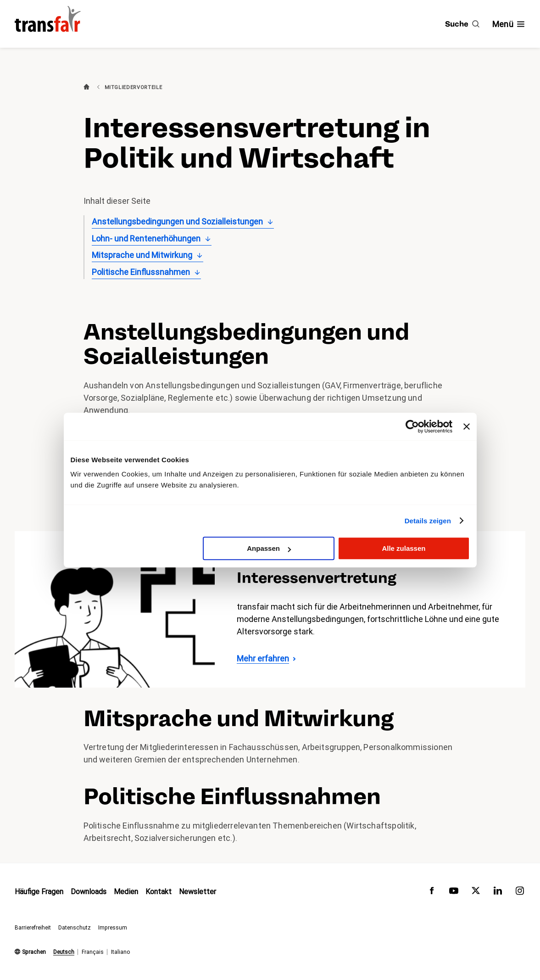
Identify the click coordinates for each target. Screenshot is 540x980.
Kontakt (159, 892)
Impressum (113, 928)
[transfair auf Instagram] (520, 893)
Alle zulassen (404, 548)
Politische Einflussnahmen (141, 272)
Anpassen (269, 548)
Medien (126, 892)
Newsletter (198, 892)
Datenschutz (75, 928)
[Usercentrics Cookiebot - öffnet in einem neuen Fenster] (412, 426)
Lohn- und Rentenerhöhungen (146, 238)
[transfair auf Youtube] (454, 893)
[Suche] (462, 24)
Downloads (89, 892)
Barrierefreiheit (33, 928)
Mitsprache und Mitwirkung (142, 255)
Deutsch (64, 952)
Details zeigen (428, 521)
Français (93, 952)
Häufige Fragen (39, 892)
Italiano (120, 952)
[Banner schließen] (467, 426)
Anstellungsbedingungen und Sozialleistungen (177, 221)
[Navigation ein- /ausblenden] (509, 24)
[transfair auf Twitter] (476, 893)
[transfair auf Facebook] (432, 893)
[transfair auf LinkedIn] (498, 893)
